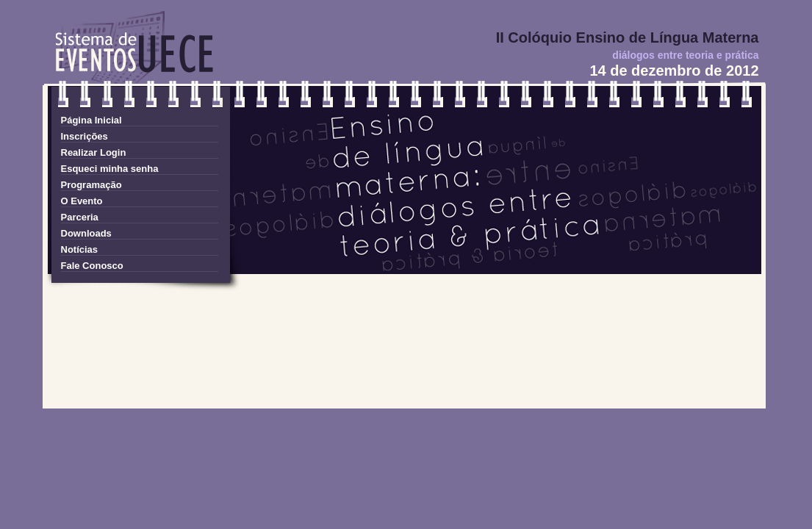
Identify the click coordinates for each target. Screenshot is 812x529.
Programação (91, 185)
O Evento (82, 201)
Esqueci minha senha (110, 169)
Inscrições (85, 136)
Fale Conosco (92, 266)
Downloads (86, 233)
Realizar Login (94, 152)
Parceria (80, 217)
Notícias (80, 249)
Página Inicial (91, 120)
